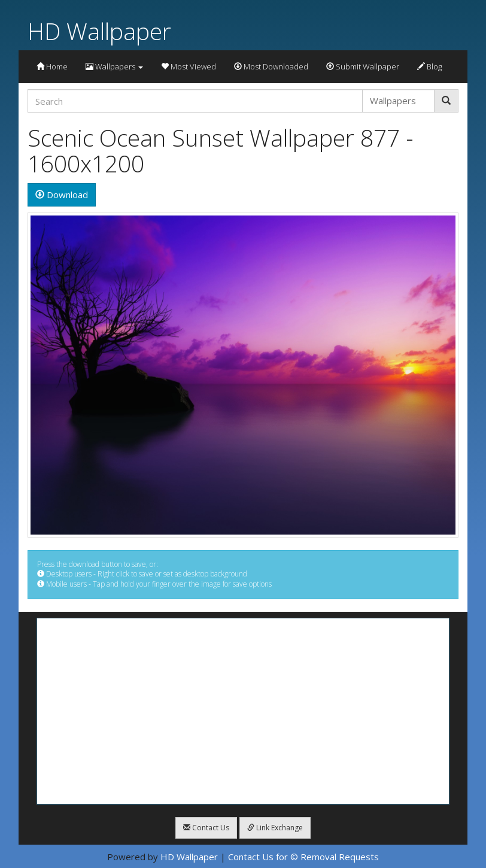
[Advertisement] (243, 711)
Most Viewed (189, 66)
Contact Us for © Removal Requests (303, 857)
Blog (429, 66)
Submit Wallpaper (363, 66)
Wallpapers (114, 66)
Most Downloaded (271, 66)
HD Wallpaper (99, 31)
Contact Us (206, 828)
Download (62, 195)
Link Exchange (275, 828)
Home (52, 66)
